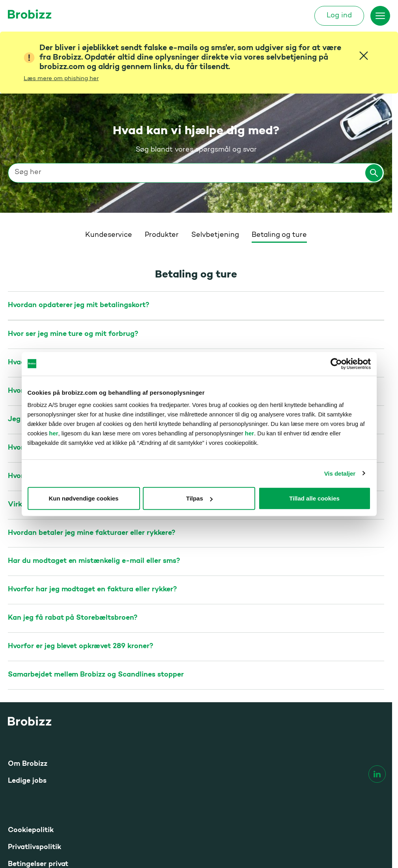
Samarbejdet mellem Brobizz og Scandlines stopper (96, 581)
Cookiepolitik (31, 737)
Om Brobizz (28, 670)
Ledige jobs (27, 687)
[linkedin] (377, 681)
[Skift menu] (380, 16)
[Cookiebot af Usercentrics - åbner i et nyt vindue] (336, 364)
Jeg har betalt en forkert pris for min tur (77, 326)
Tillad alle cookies (314, 498)
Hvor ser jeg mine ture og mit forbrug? (73, 241)
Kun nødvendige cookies (84, 498)
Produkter (162, 142)
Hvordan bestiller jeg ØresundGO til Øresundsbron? (95, 297)
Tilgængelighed (34, 788)
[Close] (364, 56)
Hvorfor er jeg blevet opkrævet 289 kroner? (80, 553)
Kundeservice (109, 142)
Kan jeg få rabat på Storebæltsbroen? (73, 524)
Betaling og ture (279, 142)
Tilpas (199, 498)
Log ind (339, 16)
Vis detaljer (340, 473)
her (53, 433)
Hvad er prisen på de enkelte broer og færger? (86, 269)
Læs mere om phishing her (61, 79)
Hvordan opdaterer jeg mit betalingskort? (78, 212)
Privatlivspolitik (35, 754)
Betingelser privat (38, 771)
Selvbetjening (215, 142)
